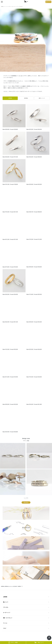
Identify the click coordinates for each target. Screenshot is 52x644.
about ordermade (26, 528)
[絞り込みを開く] (49, 638)
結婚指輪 (10, 98)
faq (26, 573)
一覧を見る (26, 502)
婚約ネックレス (42, 98)
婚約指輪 (26, 98)
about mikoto (26, 513)
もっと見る (26, 498)
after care (26, 558)
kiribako (26, 543)
